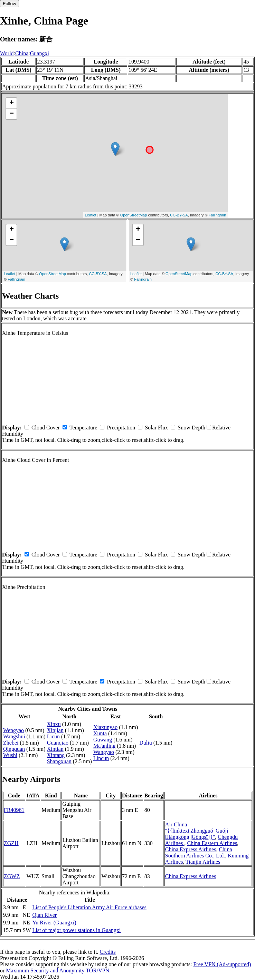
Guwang (103, 740)
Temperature (83, 428)
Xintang (56, 755)
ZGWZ (12, 876)
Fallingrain (218, 215)
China (22, 53)
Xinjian (55, 730)
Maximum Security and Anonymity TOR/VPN (58, 971)
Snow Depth (191, 428)
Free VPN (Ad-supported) (222, 964)
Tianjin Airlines (203, 862)
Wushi (10, 755)
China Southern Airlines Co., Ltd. (199, 852)
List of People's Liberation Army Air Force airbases (89, 907)
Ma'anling (104, 746)
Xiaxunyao (105, 727)
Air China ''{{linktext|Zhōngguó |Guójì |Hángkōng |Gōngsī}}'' (197, 831)
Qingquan (14, 749)
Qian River (44, 915)
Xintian (55, 749)
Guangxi (40, 53)
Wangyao (104, 752)
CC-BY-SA (179, 215)
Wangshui (14, 736)
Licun (53, 736)
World (7, 53)
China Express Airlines (191, 849)
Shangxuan (59, 761)
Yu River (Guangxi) (54, 923)
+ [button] (12, 103)
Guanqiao (58, 743)
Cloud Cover (46, 428)
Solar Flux (156, 428)
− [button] (12, 114)
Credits (107, 952)
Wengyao (13, 730)
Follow (10, 4)
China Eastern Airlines (212, 843)
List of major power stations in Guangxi (76, 930)
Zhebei (11, 743)
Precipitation (121, 428)
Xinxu (54, 724)
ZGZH (11, 843)
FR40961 (14, 810)
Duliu (145, 743)
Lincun (101, 758)
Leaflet (91, 215)
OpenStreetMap (134, 215)
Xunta (100, 733)
